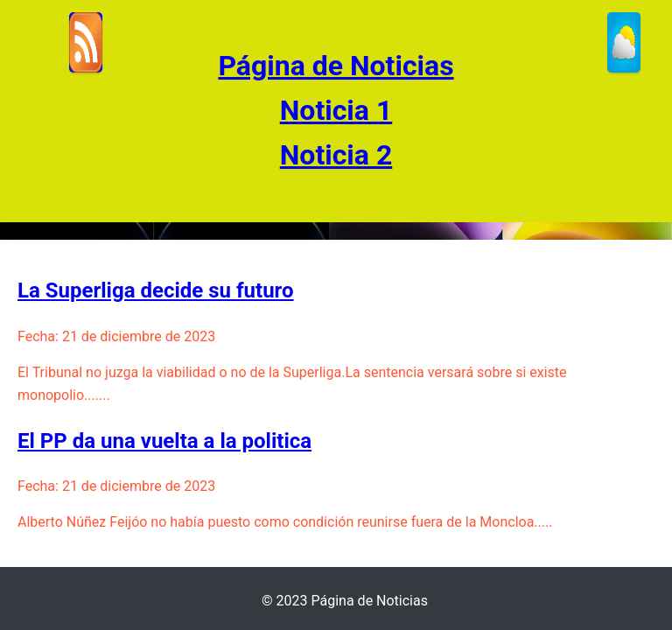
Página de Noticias (336, 66)
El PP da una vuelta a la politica (164, 441)
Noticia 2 (336, 155)
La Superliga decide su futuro (156, 290)
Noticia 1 (336, 110)
